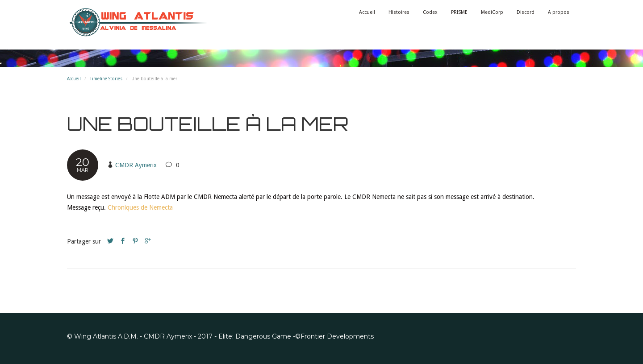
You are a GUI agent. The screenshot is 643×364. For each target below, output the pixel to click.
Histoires (399, 12)
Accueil (367, 12)
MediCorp (492, 12)
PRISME (459, 12)
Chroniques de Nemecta (140, 207)
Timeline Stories (106, 79)
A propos (559, 12)
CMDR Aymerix (136, 165)
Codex (430, 12)
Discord (526, 12)
